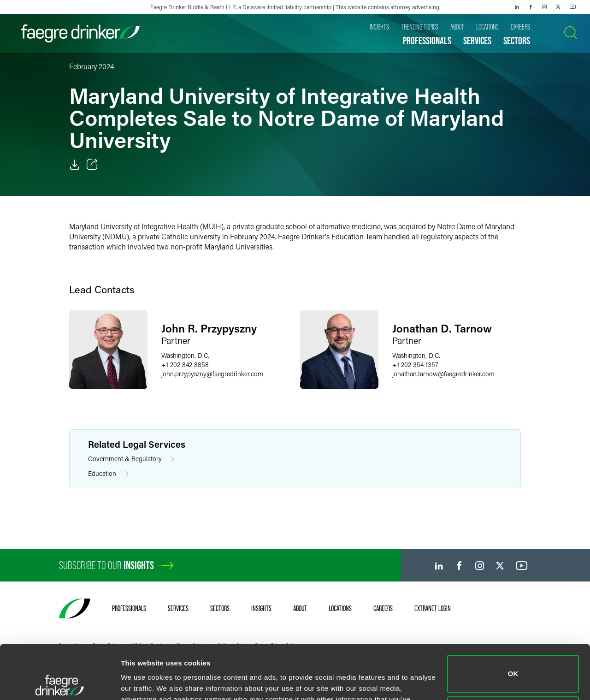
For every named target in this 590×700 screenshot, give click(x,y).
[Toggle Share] (92, 165)
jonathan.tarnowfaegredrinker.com (443, 374)
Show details (142, 682)
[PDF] (75, 165)
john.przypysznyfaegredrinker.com (212, 374)
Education (108, 474)
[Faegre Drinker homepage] (80, 33)
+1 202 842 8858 (185, 365)
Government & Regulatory (131, 459)
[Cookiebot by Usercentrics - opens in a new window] (60, 682)
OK (513, 620)
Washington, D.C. (185, 355)
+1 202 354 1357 (415, 365)
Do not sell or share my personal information (513, 661)
